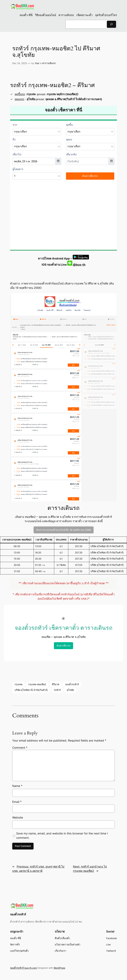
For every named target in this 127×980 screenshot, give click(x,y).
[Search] (111, 24)
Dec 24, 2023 (20, 63)
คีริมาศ (56, 684)
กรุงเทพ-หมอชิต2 (37, 684)
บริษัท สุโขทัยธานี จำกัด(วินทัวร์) (31, 690)
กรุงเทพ (18, 684)
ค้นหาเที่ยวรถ (63, 646)
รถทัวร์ (57, 690)
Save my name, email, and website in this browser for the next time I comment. (62, 836)
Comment (20, 748)
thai (37, 63)
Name (17, 786)
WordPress (59, 968)
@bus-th (76, 265)
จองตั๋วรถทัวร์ (72, 684)
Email (17, 802)
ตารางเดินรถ (49, 63)
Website (18, 818)
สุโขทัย (70, 690)
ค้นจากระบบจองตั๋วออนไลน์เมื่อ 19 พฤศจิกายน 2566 (64, 530)
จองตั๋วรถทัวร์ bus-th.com (23, 968)
